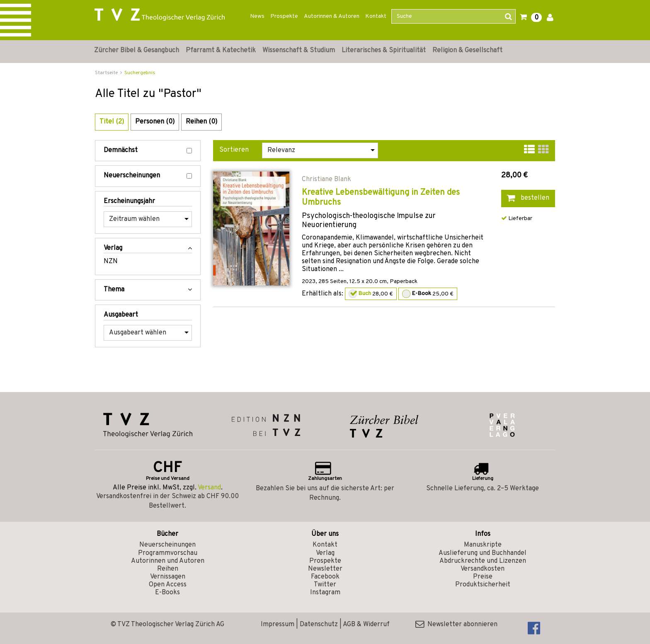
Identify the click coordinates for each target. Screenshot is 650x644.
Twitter (325, 585)
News (257, 16)
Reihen (168, 569)
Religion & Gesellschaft (467, 51)
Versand (209, 488)
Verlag (325, 553)
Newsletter (325, 569)
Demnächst (148, 151)
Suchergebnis (140, 73)
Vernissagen (168, 577)
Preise (483, 577)
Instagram (325, 593)
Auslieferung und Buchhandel (483, 553)
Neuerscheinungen (148, 176)
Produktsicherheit (483, 585)
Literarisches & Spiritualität (384, 51)
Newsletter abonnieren (456, 625)
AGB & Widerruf (366, 625)
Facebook (325, 577)
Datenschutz (319, 625)
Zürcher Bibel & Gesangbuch (137, 51)
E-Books (167, 593)
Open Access (168, 585)
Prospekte (284, 16)
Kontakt (376, 16)
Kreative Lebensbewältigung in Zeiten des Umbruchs (381, 198)
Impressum (278, 625)
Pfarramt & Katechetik (221, 51)
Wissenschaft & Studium (299, 51)
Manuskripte (483, 545)
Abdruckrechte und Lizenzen (483, 561)
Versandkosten (483, 569)
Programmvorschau (168, 553)
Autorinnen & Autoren (332, 16)
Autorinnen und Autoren (168, 561)
